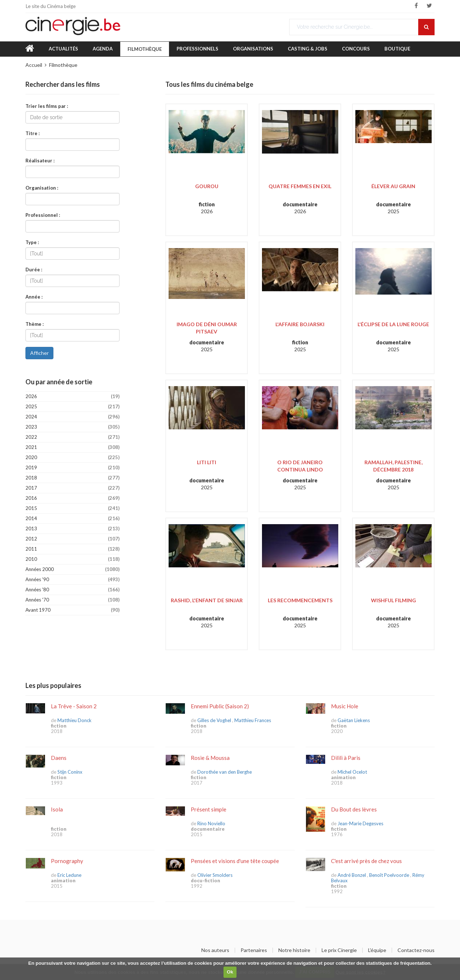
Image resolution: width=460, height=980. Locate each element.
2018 (72, 478)
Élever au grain (393, 186)
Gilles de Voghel (214, 720)
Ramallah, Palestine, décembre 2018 (394, 466)
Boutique (397, 49)
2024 (72, 417)
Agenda (103, 49)
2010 (72, 559)
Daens (59, 758)
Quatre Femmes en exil (300, 186)
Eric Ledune (69, 875)
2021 (72, 447)
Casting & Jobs (308, 49)
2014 (72, 519)
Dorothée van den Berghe (225, 772)
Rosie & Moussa (210, 758)
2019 (72, 468)
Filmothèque (145, 49)
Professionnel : (43, 215)
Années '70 (72, 600)
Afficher (39, 353)
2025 (72, 407)
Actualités (63, 49)
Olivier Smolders (215, 875)
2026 (72, 396)
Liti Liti (207, 462)
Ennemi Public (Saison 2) (220, 706)
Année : (34, 297)
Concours (356, 49)
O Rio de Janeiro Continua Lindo (300, 466)
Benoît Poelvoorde (389, 875)
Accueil (34, 65)
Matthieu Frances (253, 720)
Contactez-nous (416, 950)
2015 (72, 508)
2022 (72, 437)
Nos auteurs (215, 950)
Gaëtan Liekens (354, 720)
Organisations (253, 49)
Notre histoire (294, 950)
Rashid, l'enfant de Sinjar (207, 600)
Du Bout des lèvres (354, 809)
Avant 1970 (72, 610)
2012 (72, 539)
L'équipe (377, 950)
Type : (32, 242)
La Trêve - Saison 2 (74, 706)
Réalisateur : (40, 160)
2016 (72, 498)
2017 (72, 488)
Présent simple (209, 809)
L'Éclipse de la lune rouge (393, 324)
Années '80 (72, 590)
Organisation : (42, 188)
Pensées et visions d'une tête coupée (235, 861)
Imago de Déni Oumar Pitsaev (207, 328)
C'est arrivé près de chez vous (366, 861)
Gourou (207, 186)
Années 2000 (72, 569)
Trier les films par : (47, 106)
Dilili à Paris (346, 758)
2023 (72, 427)
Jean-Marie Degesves (360, 823)
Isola (57, 809)
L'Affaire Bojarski (300, 324)
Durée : (34, 269)
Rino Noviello (211, 823)
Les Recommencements (300, 600)
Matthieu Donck (74, 720)
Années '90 (72, 580)
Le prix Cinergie (339, 950)
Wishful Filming (394, 600)
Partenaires (254, 950)
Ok (230, 972)
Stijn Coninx (70, 772)
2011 (72, 549)
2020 (72, 457)
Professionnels (197, 49)
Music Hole (345, 706)
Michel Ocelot (352, 772)
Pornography (67, 861)
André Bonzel (352, 875)
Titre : (33, 133)
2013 (72, 529)
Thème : (35, 324)
